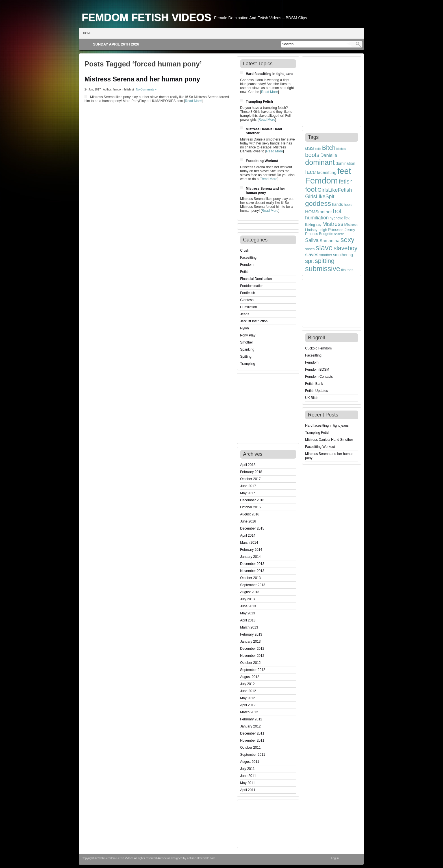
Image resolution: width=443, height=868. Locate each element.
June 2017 (248, 486)
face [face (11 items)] (310, 172)
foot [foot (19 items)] (311, 189)
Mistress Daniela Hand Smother (329, 440)
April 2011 (248, 790)
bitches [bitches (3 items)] (341, 149)
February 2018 (251, 472)
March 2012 (249, 712)
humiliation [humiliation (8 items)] (317, 218)
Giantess (247, 300)
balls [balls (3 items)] (318, 149)
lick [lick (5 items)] (347, 218)
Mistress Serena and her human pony (142, 79)
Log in (335, 858)
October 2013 (250, 578)
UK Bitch (312, 398)
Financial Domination (256, 279)
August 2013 (250, 592)
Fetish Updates (317, 391)
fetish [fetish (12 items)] (346, 181)
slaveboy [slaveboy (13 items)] (346, 248)
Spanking (247, 349)
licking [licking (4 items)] (310, 225)
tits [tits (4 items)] (343, 270)
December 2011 (252, 733)
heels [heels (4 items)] (348, 205)
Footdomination (252, 286)
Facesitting (248, 258)
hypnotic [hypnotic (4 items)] (336, 218)
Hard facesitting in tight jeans (270, 74)
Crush (245, 251)
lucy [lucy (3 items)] (319, 225)
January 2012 (250, 726)
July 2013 (247, 599)
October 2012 (250, 663)
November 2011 (252, 740)
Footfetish (248, 293)
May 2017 (248, 493)
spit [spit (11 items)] (310, 261)
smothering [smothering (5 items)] (343, 255)
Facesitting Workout (262, 161)
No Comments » (146, 89)
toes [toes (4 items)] (350, 270)
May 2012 (248, 698)
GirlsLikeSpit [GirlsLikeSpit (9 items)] (320, 196)
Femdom (247, 265)
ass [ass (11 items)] (310, 148)
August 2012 (250, 677)
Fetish (245, 272)
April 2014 (248, 536)
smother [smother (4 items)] (326, 255)
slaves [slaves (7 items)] (312, 254)
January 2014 (250, 557)
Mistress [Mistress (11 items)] (333, 224)
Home (87, 33)
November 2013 (252, 571)
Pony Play (248, 335)
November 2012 (252, 656)
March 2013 (249, 627)
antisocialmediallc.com (201, 858)
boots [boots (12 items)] (312, 155)
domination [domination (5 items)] (345, 163)
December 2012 (252, 649)
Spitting (246, 357)
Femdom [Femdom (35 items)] (322, 181)
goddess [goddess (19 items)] (318, 203)
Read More (193, 101)
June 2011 (248, 776)
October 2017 (250, 479)
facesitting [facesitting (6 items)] (327, 172)
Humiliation (248, 307)
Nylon (245, 328)
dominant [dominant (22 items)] (320, 162)
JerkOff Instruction (254, 321)
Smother (247, 342)
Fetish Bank (314, 384)
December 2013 (252, 564)
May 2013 (248, 613)
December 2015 (252, 528)
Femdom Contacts (319, 377)
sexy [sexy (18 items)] (347, 240)
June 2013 (248, 606)
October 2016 (250, 507)
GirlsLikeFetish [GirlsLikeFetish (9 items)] (335, 190)
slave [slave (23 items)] (324, 248)
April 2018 (248, 465)
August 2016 (250, 514)
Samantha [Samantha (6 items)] (330, 240)
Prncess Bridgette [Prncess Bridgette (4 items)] (319, 234)
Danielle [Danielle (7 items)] (329, 155)
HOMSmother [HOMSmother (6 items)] (319, 212)
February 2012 (251, 719)
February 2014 (251, 550)
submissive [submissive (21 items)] (323, 269)
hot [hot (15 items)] (337, 211)
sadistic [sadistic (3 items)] (339, 234)
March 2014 (249, 543)
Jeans (245, 314)
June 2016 (248, 521)
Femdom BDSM (317, 370)
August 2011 (250, 762)
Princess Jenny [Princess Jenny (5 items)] (342, 230)
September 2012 (253, 670)
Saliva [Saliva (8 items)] (312, 240)
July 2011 (247, 769)
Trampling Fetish (259, 102)
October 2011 (250, 748)
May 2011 (248, 783)
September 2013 (253, 585)
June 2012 (248, 691)
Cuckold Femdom (318, 348)
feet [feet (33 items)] (344, 171)
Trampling (248, 364)
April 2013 (248, 620)
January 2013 (250, 642)
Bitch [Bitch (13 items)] (329, 148)
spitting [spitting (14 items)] (325, 261)
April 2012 (248, 705)
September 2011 (253, 755)
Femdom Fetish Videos (146, 17)
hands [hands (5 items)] (337, 204)
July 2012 (247, 684)
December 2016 (252, 500)
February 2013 (251, 634)
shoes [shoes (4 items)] (310, 249)
